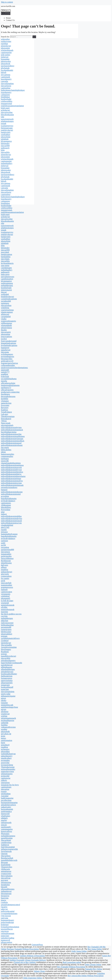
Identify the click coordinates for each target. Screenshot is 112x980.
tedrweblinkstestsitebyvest (11, 470)
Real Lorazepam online (72, 962)
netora (3, 698)
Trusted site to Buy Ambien (25, 962)
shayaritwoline (7, 112)
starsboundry (6, 827)
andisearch (5, 148)
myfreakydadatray (8, 501)
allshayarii (5, 314)
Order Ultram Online (93, 965)
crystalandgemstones (9, 913)
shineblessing (6, 563)
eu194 (3, 545)
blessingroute (6, 894)
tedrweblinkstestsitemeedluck (13, 441)
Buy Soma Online (95, 949)
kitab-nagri (5, 108)
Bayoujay (5, 408)
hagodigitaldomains (9, 499)
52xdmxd (5, 641)
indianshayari (6, 891)
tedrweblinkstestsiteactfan (11, 434)
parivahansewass (8, 277)
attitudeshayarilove (8, 805)
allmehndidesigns (8, 669)
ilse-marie (5, 447)
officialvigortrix (7, 390)
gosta (3, 736)
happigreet (5, 348)
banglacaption (7, 254)
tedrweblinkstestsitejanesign (12, 439)
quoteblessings (7, 838)
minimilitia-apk (7, 705)
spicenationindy (7, 425)
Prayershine (6, 510)
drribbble (5, 399)
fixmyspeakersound (9, 341)
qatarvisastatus (7, 680)
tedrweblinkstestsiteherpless (12, 472)
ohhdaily (4, 818)
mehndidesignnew (8, 836)
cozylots (4, 616)
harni (3, 743)
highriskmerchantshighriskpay (13, 90)
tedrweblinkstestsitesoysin (11, 523)
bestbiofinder (6, 99)
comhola (4, 902)
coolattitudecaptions (9, 299)
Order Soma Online (79, 951)
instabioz (5, 570)
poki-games (6, 55)
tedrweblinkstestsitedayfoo (12, 518)
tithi (3, 117)
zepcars (4, 825)
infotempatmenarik (8, 718)
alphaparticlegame (8, 696)
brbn (3, 150)
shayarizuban (6, 305)
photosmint (5, 48)
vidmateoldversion (8, 727)
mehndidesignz (7, 285)
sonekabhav (6, 135)
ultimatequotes (7, 774)
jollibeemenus (7, 323)
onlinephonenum (8, 933)
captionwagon (7, 592)
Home (8, 18)
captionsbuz (6, 88)
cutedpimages (6, 268)
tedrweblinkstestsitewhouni (12, 445)
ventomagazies (7, 829)
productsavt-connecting (10, 392)
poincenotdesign (7, 922)
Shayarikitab (6, 840)
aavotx (4, 709)
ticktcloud (5, 376)
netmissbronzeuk (8, 605)
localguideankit (7, 70)
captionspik (6, 77)
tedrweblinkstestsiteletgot (11, 479)
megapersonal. (7, 210)
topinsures (5, 303)
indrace (4, 514)
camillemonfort (7, 279)
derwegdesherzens (8, 396)
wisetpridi (5, 603)
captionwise (6, 778)
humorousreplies (8, 454)
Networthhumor (7, 558)
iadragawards (6, 823)
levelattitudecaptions (9, 345)
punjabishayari (7, 665)
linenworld (5, 814)
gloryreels (5, 574)
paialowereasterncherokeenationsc (14, 368)
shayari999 (5, 146)
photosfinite (6, 137)
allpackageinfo (7, 683)
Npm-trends (6, 423)
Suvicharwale (6, 851)
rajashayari (5, 714)
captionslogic (6, 787)
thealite (4, 330)
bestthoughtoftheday (9, 674)
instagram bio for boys (10, 785)
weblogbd (5, 294)
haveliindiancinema (9, 432)
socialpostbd (6, 301)
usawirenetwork (7, 119)
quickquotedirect (8, 66)
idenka (4, 700)
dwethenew (5, 394)
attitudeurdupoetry (8, 661)
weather (4, 729)
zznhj (3, 543)
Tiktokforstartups (8, 416)
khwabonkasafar (7, 115)
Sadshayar (5, 845)
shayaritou (5, 789)
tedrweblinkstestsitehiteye (11, 474)
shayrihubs (5, 259)
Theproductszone (8, 767)
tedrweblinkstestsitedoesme (12, 492)
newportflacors (7, 929)
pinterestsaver (6, 290)
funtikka (4, 725)
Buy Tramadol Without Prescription (71, 967)
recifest (4, 339)
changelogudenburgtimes (11, 463)
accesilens (5, 496)
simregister (5, 783)
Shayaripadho (6, 645)
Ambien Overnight (17, 960)
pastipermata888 (7, 550)
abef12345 (5, 527)
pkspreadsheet (7, 634)
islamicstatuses (7, 312)
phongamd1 (6, 598)
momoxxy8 (5, 940)
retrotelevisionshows (9, 487)
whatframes (6, 816)
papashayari (6, 350)
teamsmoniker (7, 585)
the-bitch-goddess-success (11, 614)
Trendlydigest (6, 412)
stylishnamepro (7, 354)
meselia (4, 381)
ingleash (4, 589)
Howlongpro (6, 649)
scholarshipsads (7, 50)
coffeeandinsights (8, 365)
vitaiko (4, 319)
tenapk (4, 123)
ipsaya (4, 900)
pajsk (3, 581)
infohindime (6, 794)
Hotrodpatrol (6, 419)
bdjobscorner (6, 632)
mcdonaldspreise (8, 720)
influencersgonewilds (9, 849)
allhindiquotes (7, 667)
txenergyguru (6, 629)
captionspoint (6, 52)
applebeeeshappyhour (10, 707)
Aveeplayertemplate (9, 647)
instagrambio (6, 554)
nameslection (6, 403)
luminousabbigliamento (10, 385)
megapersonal (6, 103)
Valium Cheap (39, 971)
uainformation (7, 740)
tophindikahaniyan (8, 754)
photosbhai (5, 751)
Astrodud (5, 796)
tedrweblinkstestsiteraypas (11, 483)
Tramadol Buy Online (94, 969)
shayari (4, 292)
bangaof (4, 490)
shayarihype (6, 878)
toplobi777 (5, 372)
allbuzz (4, 567)
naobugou (5, 459)
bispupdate (5, 59)
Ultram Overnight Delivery (35, 960)
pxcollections (6, 800)
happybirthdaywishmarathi (12, 663)
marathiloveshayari (9, 656)
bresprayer (5, 896)
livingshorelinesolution (10, 927)
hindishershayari (7, 297)
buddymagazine (7, 798)
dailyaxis (5, 565)
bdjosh (4, 72)
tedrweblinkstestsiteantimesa (12, 465)
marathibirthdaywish (9, 860)
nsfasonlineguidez (8, 769)
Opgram (4, 854)
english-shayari (7, 130)
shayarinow (6, 552)
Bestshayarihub (7, 858)
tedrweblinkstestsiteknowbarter (13, 476)
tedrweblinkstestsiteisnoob (11, 521)
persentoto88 (6, 627)
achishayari (5, 110)
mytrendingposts (8, 356)
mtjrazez (4, 532)
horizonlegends (7, 809)
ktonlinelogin (6, 288)
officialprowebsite (8, 383)
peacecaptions (7, 337)
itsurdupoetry (6, 92)
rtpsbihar (4, 44)
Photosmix (5, 834)
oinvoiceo (5, 931)
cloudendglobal (7, 525)
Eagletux (4, 410)
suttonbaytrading (8, 938)
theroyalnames (7, 876)
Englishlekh (6, 865)
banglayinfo (6, 132)
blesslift (4, 887)
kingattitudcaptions (9, 343)
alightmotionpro (7, 121)
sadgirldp (5, 723)
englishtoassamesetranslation (12, 106)
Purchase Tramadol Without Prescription (23, 949)
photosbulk (5, 732)
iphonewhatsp (6, 328)
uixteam (4, 636)
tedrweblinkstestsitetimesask (12, 485)
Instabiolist (5, 885)
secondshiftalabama (9, 379)
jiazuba (4, 530)
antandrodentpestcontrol (11, 905)
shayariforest (6, 86)
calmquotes (5, 95)
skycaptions (6, 75)
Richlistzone (6, 561)
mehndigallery (7, 163)
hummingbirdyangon (9, 534)
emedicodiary (6, 758)
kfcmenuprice (6, 141)
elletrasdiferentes (8, 889)
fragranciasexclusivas (9, 363)
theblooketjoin (7, 676)
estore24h (5, 461)
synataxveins (6, 874)
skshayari (5, 57)
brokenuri (5, 925)
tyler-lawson (6, 916)
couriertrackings (7, 310)
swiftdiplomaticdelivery (10, 638)
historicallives (7, 831)
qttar (3, 512)
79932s (4, 421)
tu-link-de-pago (7, 601)
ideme (3, 452)
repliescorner (6, 41)
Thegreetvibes (7, 867)
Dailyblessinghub (8, 847)
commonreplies (7, 456)
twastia (4, 791)
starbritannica (6, 811)
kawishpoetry (6, 79)
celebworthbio (7, 101)
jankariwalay (6, 807)
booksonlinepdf (7, 687)
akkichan (5, 621)
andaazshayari (7, 572)
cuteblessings (6, 842)
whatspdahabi (6, 325)
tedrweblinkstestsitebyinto (11, 427)
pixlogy (4, 654)
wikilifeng (5, 308)
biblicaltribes (6, 450)
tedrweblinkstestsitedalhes (11, 516)
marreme (4, 612)
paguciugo (5, 936)
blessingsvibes (7, 359)
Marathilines (6, 507)
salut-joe (4, 909)
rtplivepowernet (7, 623)
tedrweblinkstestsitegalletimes (13, 436)
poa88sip (5, 374)
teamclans (5, 689)
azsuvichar (5, 763)
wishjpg (4, 716)
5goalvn (4, 907)
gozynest (4, 880)
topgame (4, 703)
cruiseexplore (6, 576)
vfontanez (5, 401)
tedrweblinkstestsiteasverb (11, 467)
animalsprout (6, 871)
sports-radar (6, 694)
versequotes (6, 594)
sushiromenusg (7, 283)
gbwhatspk (5, 68)
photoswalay (6, 61)
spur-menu (5, 265)
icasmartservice (7, 126)
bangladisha (6, 257)
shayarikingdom (7, 84)
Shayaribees (6, 856)
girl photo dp (6, 734)
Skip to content (7, 2)
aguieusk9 (5, 370)
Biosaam (4, 862)
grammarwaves (7, 587)
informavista (6, 882)
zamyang (5, 918)
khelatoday (5, 143)
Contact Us (10, 20)
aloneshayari (6, 46)
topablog (4, 747)
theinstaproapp (7, 128)
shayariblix (5, 152)
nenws (4, 738)
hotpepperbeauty (8, 920)
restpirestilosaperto (8, 321)
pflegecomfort (7, 942)
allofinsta (5, 712)
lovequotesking (7, 765)
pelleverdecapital (8, 911)
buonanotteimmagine (9, 803)
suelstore (4, 541)
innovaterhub (6, 583)
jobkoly (4, 780)
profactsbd (5, 776)
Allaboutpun (6, 505)
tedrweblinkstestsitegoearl (11, 443)
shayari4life (6, 658)
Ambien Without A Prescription (32, 956)
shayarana (5, 352)
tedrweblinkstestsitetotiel (11, 494)
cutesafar (5, 81)
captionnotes (6, 503)
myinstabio (5, 760)
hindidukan (5, 97)
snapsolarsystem (7, 771)
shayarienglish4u (8, 692)
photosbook (6, 64)
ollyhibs (4, 607)
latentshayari (6, 643)
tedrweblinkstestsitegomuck (12, 430)
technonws (5, 749)
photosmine (6, 334)
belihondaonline (7, 625)
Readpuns (5, 652)
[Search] (34, 37)
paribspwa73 (6, 388)
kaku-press (5, 274)
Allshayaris (5, 869)
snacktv (4, 820)
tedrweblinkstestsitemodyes (12, 481)
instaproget (5, 685)
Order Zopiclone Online (33, 978)
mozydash (5, 252)
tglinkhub (5, 139)
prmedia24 (5, 745)
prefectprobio (6, 556)
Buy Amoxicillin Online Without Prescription (86, 976)
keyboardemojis (7, 263)
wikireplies (5, 39)
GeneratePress (37, 945)
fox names (5, 578)
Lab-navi (5, 414)
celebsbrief (5, 596)
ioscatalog (5, 547)
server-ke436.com (8, 6)
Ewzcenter (5, 405)
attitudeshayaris (7, 672)
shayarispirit (6, 332)
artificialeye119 (7, 361)
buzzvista (5, 898)
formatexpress (7, 678)
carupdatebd (6, 317)
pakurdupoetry (7, 756)
